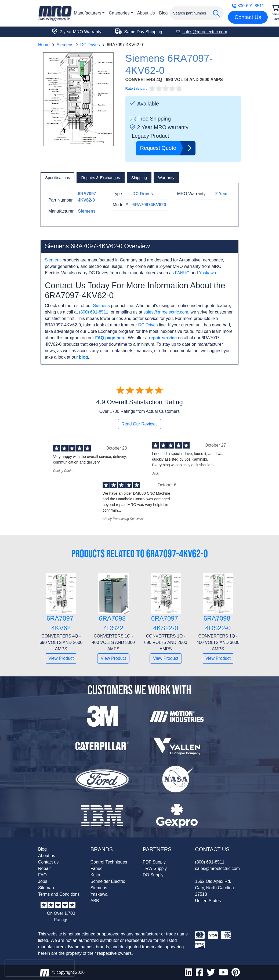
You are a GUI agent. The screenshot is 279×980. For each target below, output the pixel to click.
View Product (61, 658)
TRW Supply (155, 868)
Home (44, 45)
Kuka (95, 875)
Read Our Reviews (139, 424)
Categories (119, 13)
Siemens (65, 45)
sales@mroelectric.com (166, 312)
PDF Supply (154, 862)
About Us (146, 13)
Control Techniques (109, 862)
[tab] (58, 178)
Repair (44, 868)
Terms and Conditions (59, 894)
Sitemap (46, 888)
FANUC (182, 273)
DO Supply (153, 875)
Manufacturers (88, 13)
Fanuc (96, 868)
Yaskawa (208, 273)
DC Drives (90, 45)
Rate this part (136, 88)
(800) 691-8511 (94, 312)
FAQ (42, 875)
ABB (95, 901)
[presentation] (40, 968)
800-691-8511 (248, 6)
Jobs (43, 881)
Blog (163, 13)
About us (47, 856)
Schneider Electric (108, 881)
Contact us (48, 862)
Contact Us (248, 17)
